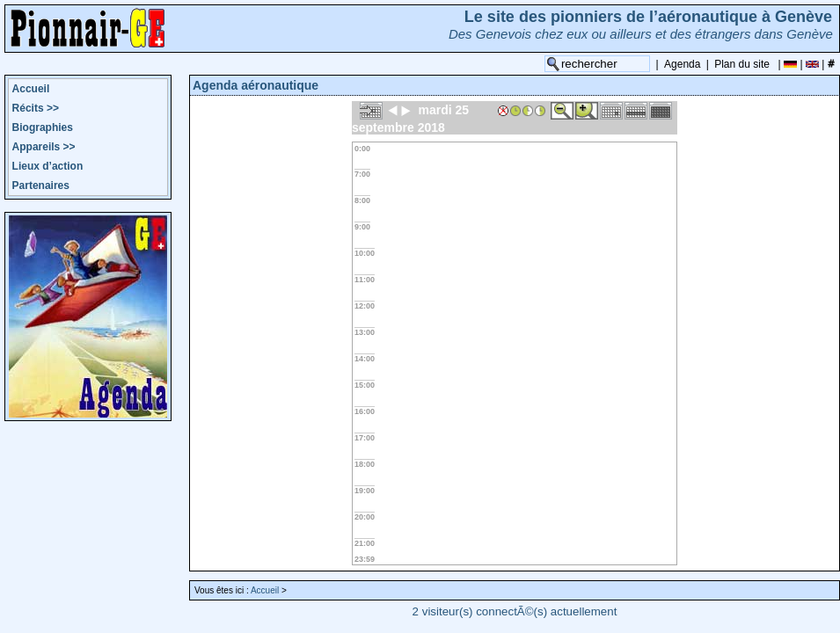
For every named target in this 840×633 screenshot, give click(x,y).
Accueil (31, 89)
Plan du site (742, 64)
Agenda (682, 64)
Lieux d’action (48, 166)
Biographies (43, 127)
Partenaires (41, 186)
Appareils (44, 147)
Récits (36, 108)
